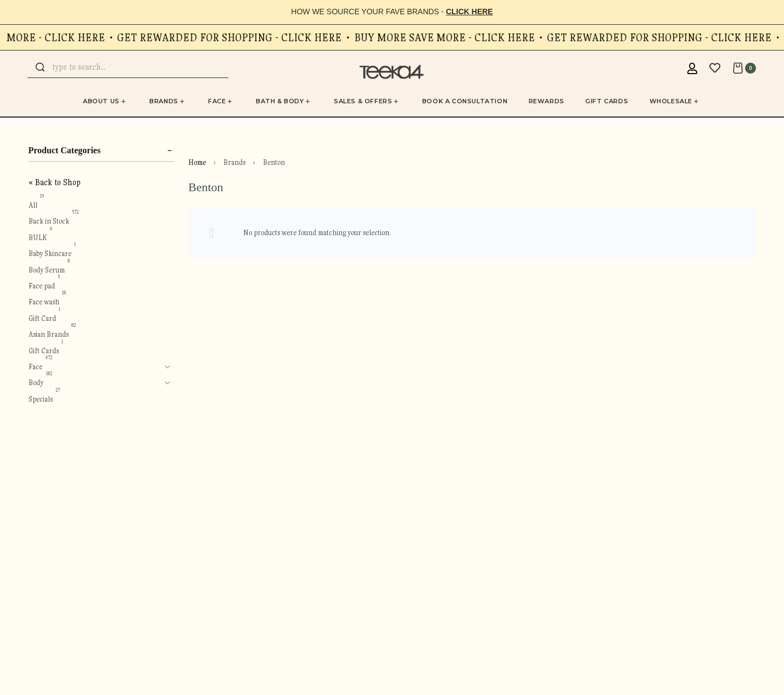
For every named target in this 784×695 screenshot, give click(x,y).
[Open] (715, 68)
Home (197, 162)
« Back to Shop (55, 182)
